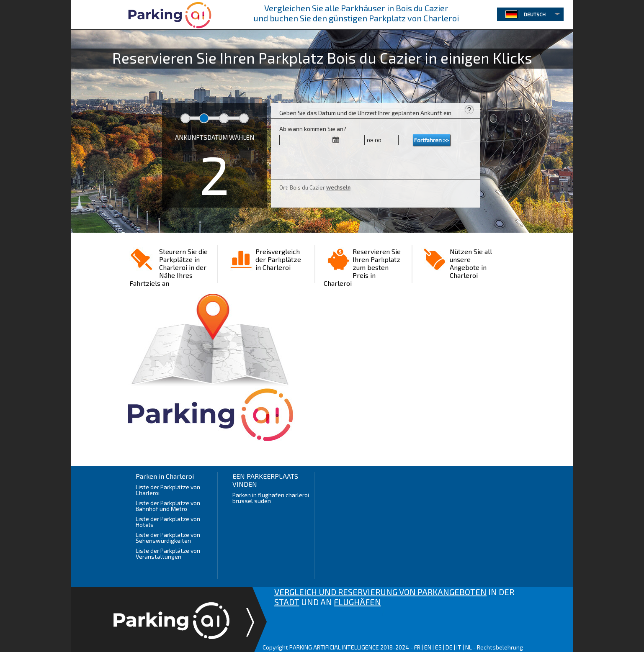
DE (449, 647)
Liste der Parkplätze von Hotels (168, 522)
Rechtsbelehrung (500, 647)
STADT (287, 602)
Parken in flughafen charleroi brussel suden (271, 498)
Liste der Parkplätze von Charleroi (168, 490)
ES (438, 647)
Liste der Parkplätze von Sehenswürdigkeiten (168, 538)
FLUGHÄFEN (357, 602)
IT (459, 647)
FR (417, 647)
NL (469, 647)
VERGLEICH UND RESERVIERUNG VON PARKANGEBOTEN (380, 592)
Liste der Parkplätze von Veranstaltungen (168, 553)
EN (428, 647)
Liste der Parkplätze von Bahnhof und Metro (168, 506)
